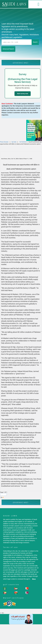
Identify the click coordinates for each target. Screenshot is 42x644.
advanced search (8, 49)
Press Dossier (4, 142)
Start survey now (23, 94)
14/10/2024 (23, 142)
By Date (14, 142)
